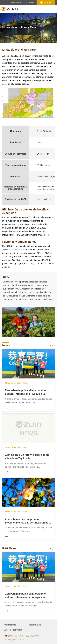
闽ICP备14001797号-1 (16, 636)
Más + (52, 346)
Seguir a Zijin (35, 625)
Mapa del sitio (16, 2)
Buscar (30, 2)
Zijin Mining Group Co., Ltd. (15, 640)
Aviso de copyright (13, 630)
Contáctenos (10, 625)
